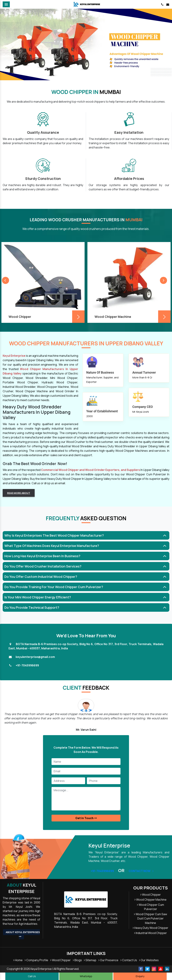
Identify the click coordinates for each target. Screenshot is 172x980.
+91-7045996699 (27, 665)
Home (18, 960)
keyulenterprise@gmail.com (35, 657)
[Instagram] (154, 969)
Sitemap (90, 960)
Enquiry (140, 976)
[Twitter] (147, 969)
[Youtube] (161, 969)
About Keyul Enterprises (23, 934)
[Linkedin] (167, 969)
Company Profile (36, 960)
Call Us (32, 976)
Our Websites (149, 960)
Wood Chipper (151, 895)
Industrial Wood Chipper (150, 933)
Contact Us (129, 960)
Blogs (77, 960)
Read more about (19, 493)
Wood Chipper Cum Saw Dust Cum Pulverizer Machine (150, 918)
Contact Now (141, 871)
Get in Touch (86, 818)
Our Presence (108, 960)
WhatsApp (86, 976)
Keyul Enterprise (21, 888)
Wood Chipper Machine (150, 900)
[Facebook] (141, 969)
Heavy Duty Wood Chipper (150, 928)
